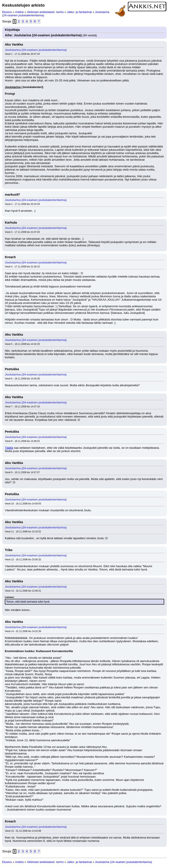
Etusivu (7, 12)
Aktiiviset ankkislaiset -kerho (45, 12)
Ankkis (19, 12)
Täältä (9, 448)
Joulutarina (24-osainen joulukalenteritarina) (36, 50)
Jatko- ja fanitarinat (79, 12)
